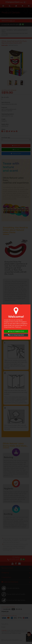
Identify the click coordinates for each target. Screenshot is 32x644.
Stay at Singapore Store (16, 331)
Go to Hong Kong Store (16, 335)
